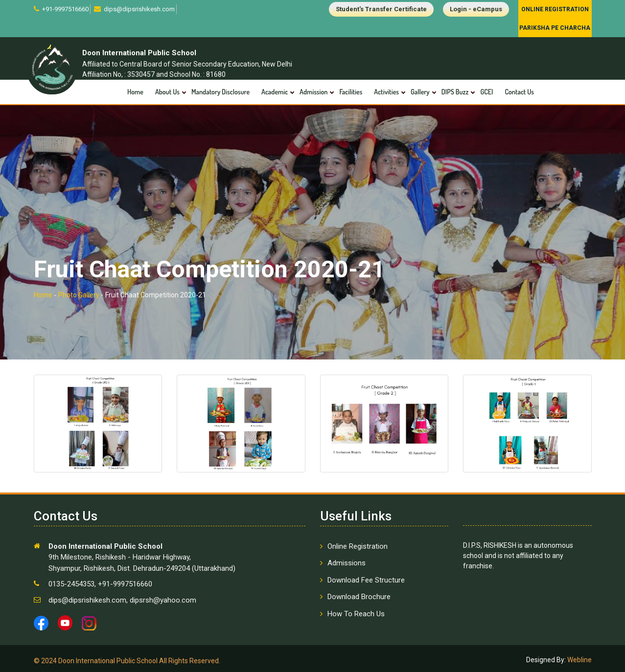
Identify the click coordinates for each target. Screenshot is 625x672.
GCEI (486, 92)
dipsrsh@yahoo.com (162, 600)
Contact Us (519, 92)
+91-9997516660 (65, 9)
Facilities (351, 92)
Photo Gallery (79, 295)
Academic (275, 92)
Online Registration (555, 9)
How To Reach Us (356, 614)
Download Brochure (359, 597)
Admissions (347, 563)
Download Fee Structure (366, 580)
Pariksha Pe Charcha (555, 28)
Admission (313, 92)
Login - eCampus (476, 9)
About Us (167, 92)
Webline (579, 660)
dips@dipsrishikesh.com (139, 9)
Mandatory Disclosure (220, 92)
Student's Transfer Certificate (381, 9)
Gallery (420, 92)
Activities (386, 92)
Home (135, 92)
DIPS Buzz (455, 92)
